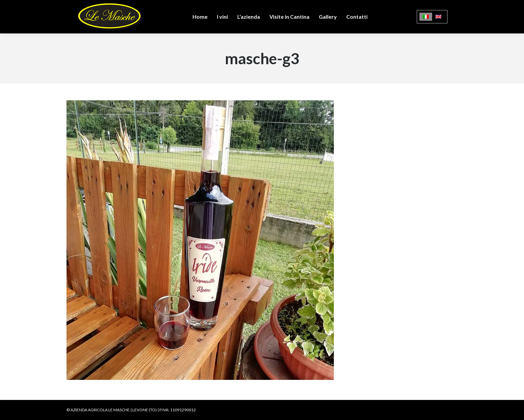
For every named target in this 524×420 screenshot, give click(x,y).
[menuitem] (426, 17)
